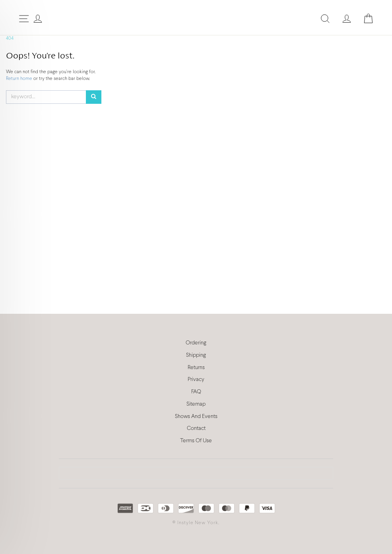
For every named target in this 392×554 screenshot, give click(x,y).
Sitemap (196, 404)
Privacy (196, 380)
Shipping (196, 355)
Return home (20, 79)
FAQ (196, 392)
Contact (196, 429)
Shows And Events (196, 417)
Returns (196, 368)
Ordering (196, 343)
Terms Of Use (196, 441)
